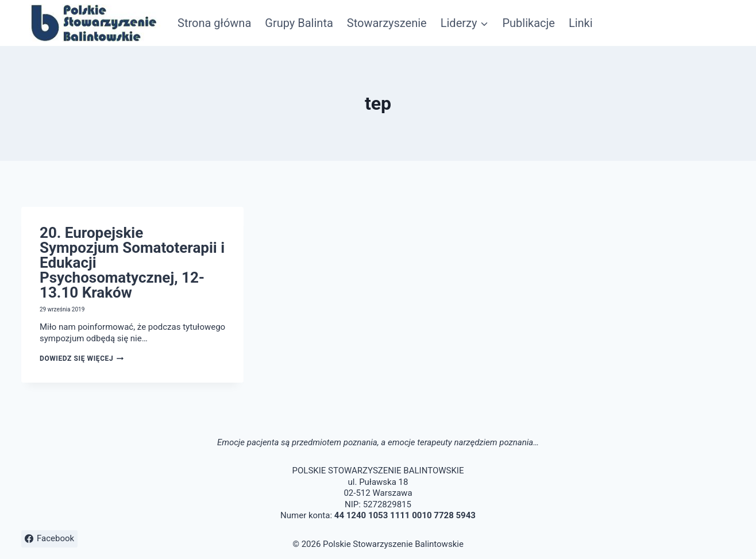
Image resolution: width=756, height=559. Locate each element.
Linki (581, 23)
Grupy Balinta (299, 23)
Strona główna (214, 23)
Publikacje (528, 23)
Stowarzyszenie (387, 23)
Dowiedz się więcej (82, 358)
